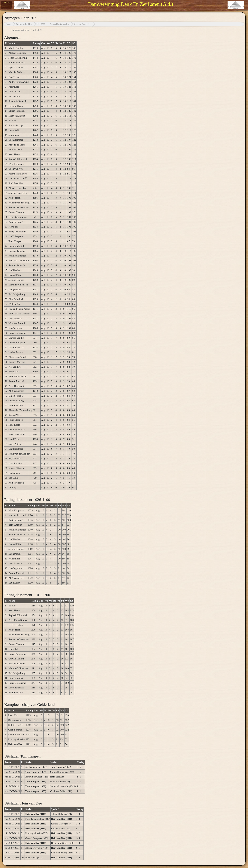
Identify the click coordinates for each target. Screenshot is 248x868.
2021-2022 (41, 24)
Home (8, 24)
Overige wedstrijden (24, 24)
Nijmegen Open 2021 (82, 24)
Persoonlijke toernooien (59, 24)
